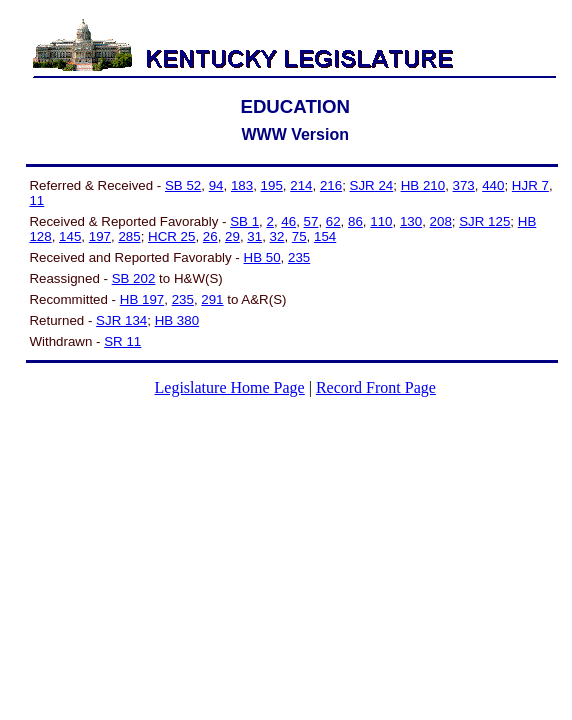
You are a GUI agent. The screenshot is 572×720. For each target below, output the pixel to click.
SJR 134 (121, 320)
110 (381, 221)
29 (232, 236)
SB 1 (244, 221)
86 (355, 221)
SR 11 (122, 341)
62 (333, 221)
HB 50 (262, 257)
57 (311, 221)
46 (288, 221)
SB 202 (134, 278)
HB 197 (142, 299)
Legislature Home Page (230, 387)
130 (411, 221)
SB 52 (183, 185)
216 (331, 185)
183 (242, 185)
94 (216, 185)
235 (299, 257)
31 (254, 236)
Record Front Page (376, 387)
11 (36, 200)
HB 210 (423, 185)
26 (210, 236)
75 (299, 236)
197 (100, 236)
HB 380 (177, 320)
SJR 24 (372, 185)
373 (464, 185)
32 (277, 236)
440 (493, 185)
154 (325, 236)
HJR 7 (530, 185)
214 (301, 185)
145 (70, 236)
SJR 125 (484, 221)
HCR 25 (171, 236)
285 (129, 236)
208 (441, 221)
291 (212, 299)
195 (272, 185)
